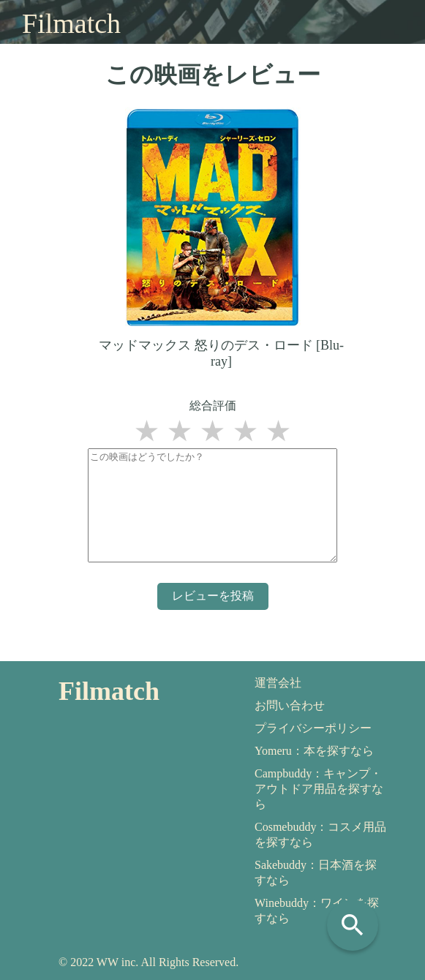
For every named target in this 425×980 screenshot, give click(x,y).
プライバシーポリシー (313, 728)
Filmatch (71, 23)
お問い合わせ (290, 705)
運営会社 (278, 683)
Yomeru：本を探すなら (314, 751)
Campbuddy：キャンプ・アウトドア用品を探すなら (319, 789)
